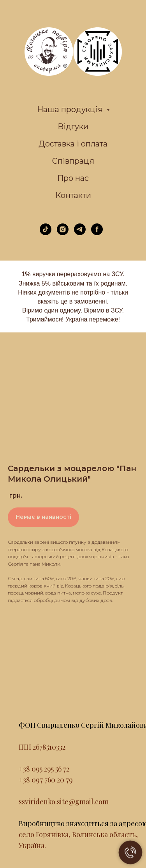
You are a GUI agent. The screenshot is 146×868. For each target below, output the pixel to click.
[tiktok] (46, 233)
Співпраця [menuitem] (73, 161)
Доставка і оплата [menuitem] (73, 144)
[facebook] (97, 233)
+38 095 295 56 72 (44, 769)
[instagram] (63, 233)
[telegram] (80, 233)
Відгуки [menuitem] (73, 127)
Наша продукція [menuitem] (71, 109)
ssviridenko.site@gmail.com (64, 802)
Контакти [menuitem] (73, 195)
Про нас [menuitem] (73, 178)
